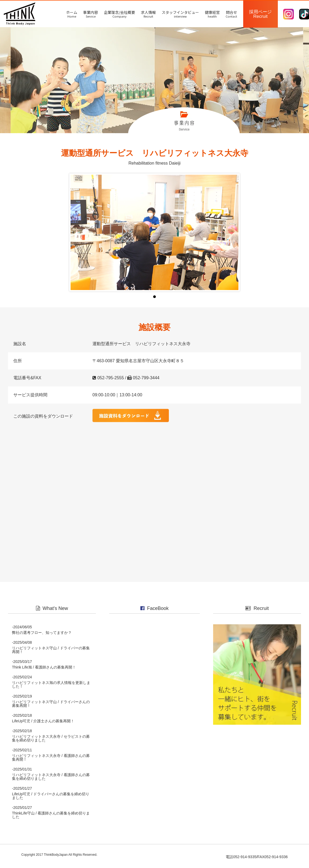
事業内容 (91, 14)
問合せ (231, 14)
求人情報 (148, 14)
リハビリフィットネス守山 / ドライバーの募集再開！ (51, 653)
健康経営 (212, 14)
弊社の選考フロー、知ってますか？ (42, 635)
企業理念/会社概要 (119, 14)
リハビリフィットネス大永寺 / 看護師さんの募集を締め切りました (51, 780)
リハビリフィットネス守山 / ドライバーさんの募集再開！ (51, 707)
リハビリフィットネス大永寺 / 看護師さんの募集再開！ (51, 760)
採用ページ (260, 14)
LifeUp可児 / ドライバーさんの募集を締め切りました (51, 799)
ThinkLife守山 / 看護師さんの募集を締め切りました (51, 818)
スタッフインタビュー (180, 14)
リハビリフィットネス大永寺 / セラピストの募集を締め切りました (51, 741)
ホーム (72, 14)
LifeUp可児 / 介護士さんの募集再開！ (43, 724)
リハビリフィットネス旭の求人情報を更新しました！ (51, 687)
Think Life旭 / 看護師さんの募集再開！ (44, 670)
